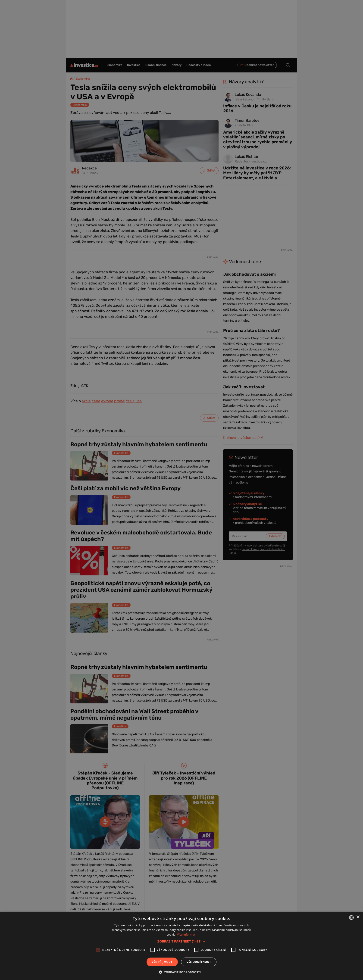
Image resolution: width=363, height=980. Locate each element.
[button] (181, 941)
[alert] (181, 490)
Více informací (187, 935)
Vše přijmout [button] (162, 962)
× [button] (358, 917)
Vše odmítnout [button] (199, 962)
